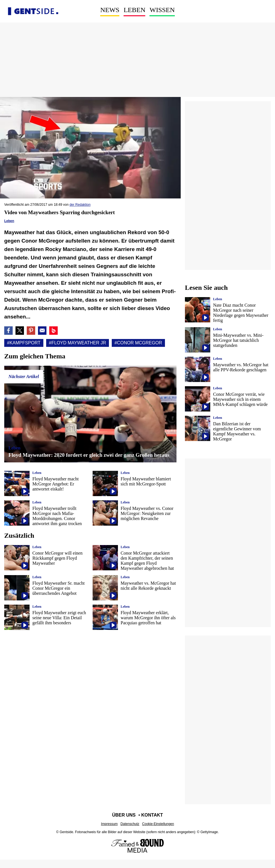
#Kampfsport (24, 343)
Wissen (162, 10)
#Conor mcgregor (138, 343)
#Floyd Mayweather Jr (78, 343)
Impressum (109, 824)
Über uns (124, 815)
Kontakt (152, 815)
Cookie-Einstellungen (158, 824)
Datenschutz (130, 824)
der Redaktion (80, 205)
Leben (134, 10)
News (110, 10)
